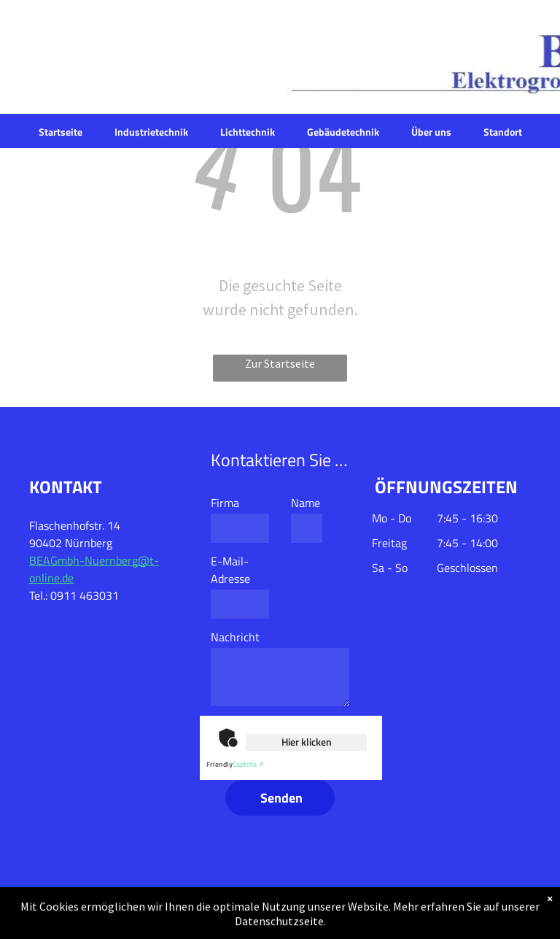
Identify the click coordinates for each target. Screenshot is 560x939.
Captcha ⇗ (235, 764)
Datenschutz (401, 912)
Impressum (503, 912)
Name (306, 503)
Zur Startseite (280, 363)
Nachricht (235, 637)
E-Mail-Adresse (230, 570)
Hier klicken (307, 742)
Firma (225, 503)
